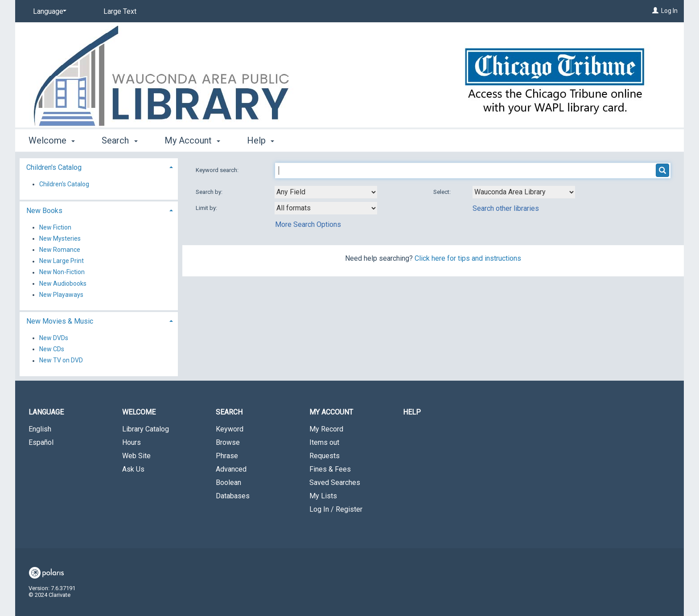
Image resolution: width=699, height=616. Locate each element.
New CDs (52, 349)
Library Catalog (146, 429)
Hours (132, 442)
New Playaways (61, 295)
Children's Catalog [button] (54, 167)
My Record (326, 429)
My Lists (323, 496)
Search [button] (119, 140)
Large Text (120, 11)
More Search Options (308, 224)
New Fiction (55, 227)
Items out (324, 442)
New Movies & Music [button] (60, 321)
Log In (669, 11)
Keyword (230, 429)
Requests (325, 456)
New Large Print (62, 261)
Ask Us (133, 469)
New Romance (60, 250)
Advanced (231, 469)
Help (412, 412)
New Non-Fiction (62, 272)
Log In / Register (336, 509)
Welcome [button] (52, 140)
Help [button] (261, 140)
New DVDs (54, 338)
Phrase (227, 456)
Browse (228, 442)
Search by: (210, 192)
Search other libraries (506, 208)
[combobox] (326, 192)
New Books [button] (44, 211)
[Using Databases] (524, 192)
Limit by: (207, 208)
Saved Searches (335, 483)
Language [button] (46, 412)
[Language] (48, 12)
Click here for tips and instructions (468, 258)
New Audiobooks (63, 283)
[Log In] (655, 11)
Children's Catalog (64, 184)
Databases (233, 496)
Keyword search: (218, 170)
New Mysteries (60, 238)
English (40, 429)
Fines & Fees (330, 469)
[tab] (99, 166)
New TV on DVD (61, 361)
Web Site (136, 456)
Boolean (228, 483)
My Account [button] (192, 140)
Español (41, 442)
